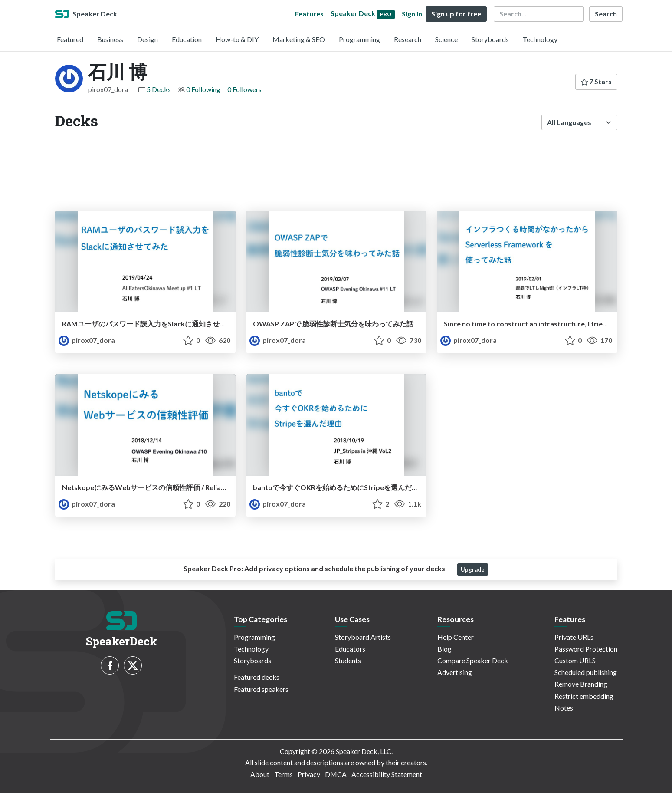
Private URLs (574, 637)
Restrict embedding (584, 696)
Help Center (456, 637)
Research (408, 39)
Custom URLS (575, 660)
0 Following (203, 89)
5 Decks (159, 89)
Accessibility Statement (387, 774)
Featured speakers (261, 689)
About (260, 774)
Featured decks (257, 677)
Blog (444, 649)
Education (187, 39)
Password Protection (586, 649)
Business (110, 39)
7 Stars (596, 81)
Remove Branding (581, 684)
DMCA (336, 774)
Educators (350, 649)
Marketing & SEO (299, 39)
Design (148, 39)
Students (348, 660)
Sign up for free (456, 14)
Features (309, 14)
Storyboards (490, 39)
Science (446, 39)
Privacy (309, 774)
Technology (540, 39)
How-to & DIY (237, 39)
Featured (70, 39)
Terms (284, 774)
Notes (564, 708)
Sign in (412, 14)
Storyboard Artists (363, 637)
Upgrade (473, 569)
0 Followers (244, 89)
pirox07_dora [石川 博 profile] (87, 340)
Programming (359, 39)
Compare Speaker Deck (473, 660)
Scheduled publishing (586, 672)
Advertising (455, 672)
